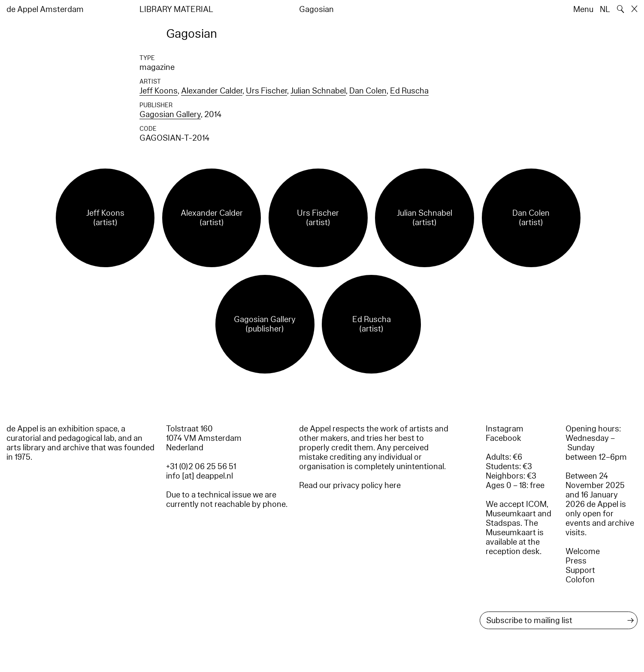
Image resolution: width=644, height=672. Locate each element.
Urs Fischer (266, 91)
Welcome (583, 551)
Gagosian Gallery (170, 115)
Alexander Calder (212, 91)
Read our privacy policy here (350, 485)
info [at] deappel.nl (200, 476)
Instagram (505, 429)
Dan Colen (368, 91)
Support (580, 570)
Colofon (580, 580)
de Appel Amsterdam (45, 9)
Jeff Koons (159, 91)
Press (576, 561)
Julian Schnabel (318, 91)
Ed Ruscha (409, 91)
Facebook (503, 438)
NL (605, 9)
